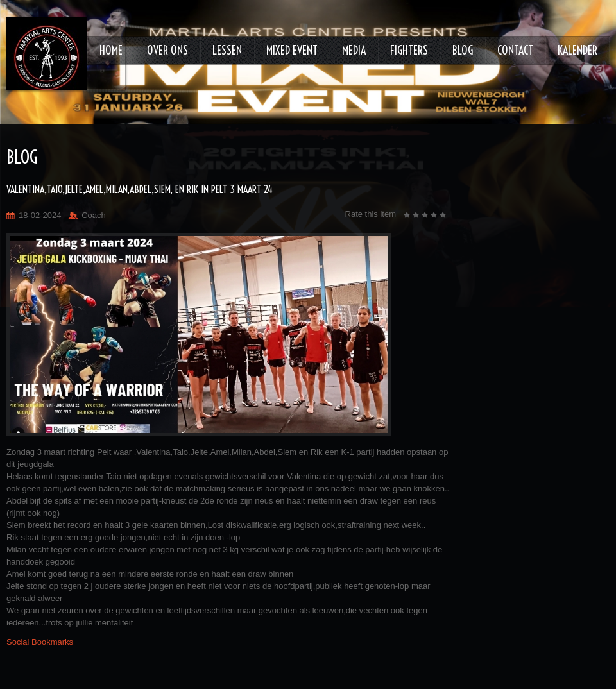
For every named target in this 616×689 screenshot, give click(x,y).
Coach (94, 215)
